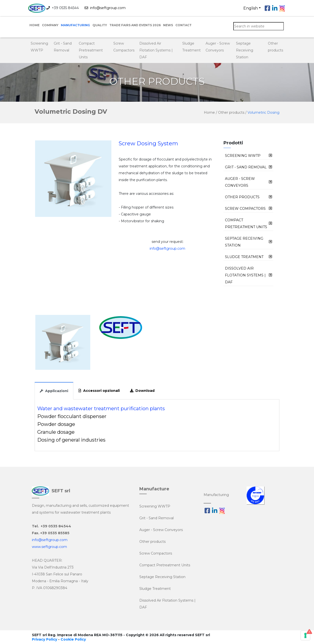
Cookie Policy (73, 639)
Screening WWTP (155, 506)
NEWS (168, 25)
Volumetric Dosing (263, 112)
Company (50, 25)
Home (34, 25)
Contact (183, 25)
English (251, 8)
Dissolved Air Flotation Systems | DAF (156, 50)
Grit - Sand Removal (157, 518)
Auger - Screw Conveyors (161, 530)
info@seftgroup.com (105, 8)
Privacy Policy (45, 639)
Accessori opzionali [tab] (99, 391)
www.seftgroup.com (49, 547)
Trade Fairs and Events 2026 (135, 25)
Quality (100, 25)
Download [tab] (142, 391)
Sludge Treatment (155, 589)
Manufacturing (75, 25)
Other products (232, 112)
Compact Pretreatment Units (91, 50)
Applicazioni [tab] (54, 391)
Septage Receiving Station (245, 50)
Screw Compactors (156, 553)
